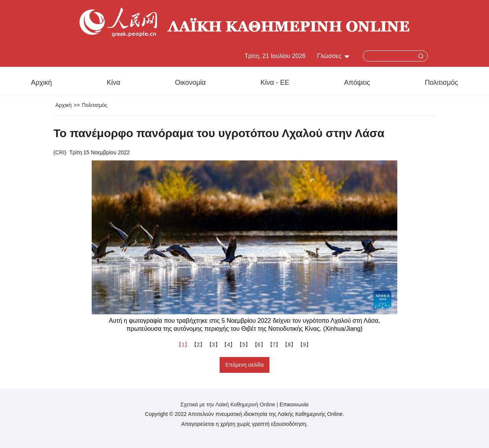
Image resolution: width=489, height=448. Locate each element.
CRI (60, 152)
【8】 (290, 344)
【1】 (184, 344)
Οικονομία (190, 82)
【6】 (260, 344)
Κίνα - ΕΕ (275, 82)
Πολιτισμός (441, 82)
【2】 (199, 344)
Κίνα (113, 82)
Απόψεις (357, 82)
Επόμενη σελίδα (245, 365)
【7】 (275, 344)
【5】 (244, 344)
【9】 (305, 344)
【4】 (229, 344)
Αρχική (41, 82)
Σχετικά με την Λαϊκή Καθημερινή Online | (230, 404)
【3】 (214, 344)
